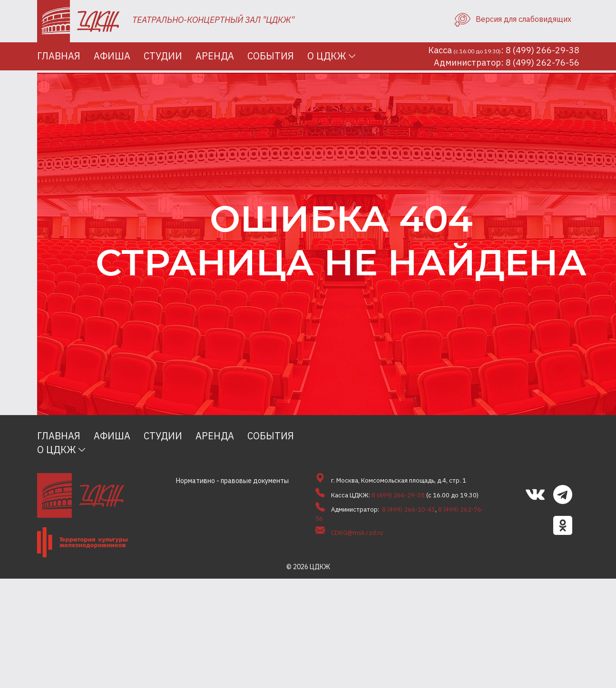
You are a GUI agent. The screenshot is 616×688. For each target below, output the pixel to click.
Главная (59, 56)
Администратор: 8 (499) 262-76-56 (507, 63)
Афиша (112, 56)
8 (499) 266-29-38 (398, 495)
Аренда (215, 56)
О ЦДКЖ (327, 56)
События (271, 56)
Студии (163, 56)
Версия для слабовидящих (513, 19)
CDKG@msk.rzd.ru (357, 533)
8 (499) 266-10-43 (409, 509)
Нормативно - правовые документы (232, 481)
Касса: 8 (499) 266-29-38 (504, 50)
